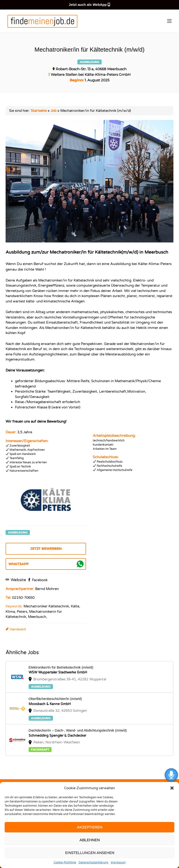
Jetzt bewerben (46, 549)
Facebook (39, 580)
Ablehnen (90, 840)
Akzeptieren (90, 827)
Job (53, 111)
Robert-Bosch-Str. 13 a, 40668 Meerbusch (91, 69)
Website (18, 580)
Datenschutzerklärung (93, 862)
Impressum (118, 862)
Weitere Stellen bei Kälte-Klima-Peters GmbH (91, 75)
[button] (172, 788)
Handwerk (18, 629)
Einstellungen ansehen (90, 853)
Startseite (39, 111)
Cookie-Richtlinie (65, 862)
